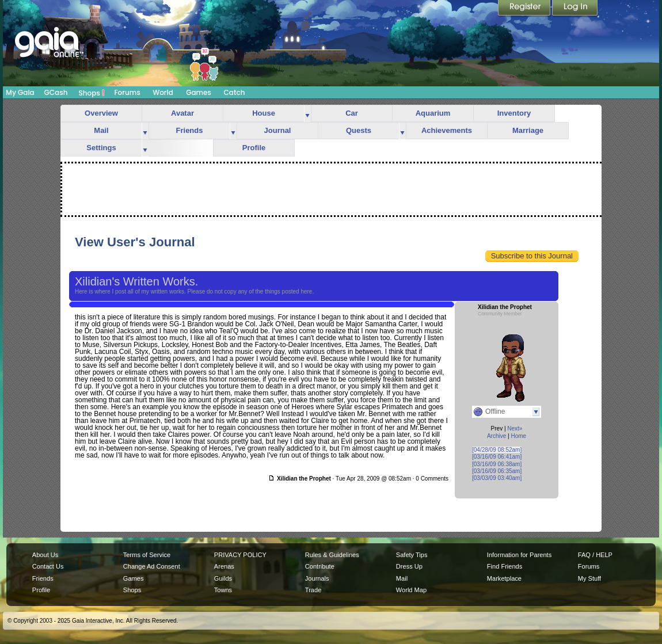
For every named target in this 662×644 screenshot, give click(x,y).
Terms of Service (147, 555)
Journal (278, 130)
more (307, 114)
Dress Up (409, 566)
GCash (56, 92)
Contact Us (48, 566)
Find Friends (505, 566)
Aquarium (433, 113)
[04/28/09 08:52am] (497, 450)
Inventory (514, 113)
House (264, 113)
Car (352, 113)
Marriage (528, 130)
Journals (317, 578)
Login (575, 9)
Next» (515, 428)
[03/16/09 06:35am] (497, 471)
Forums (127, 92)
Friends (190, 130)
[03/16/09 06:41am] (497, 457)
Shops (92, 93)
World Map (411, 590)
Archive (496, 436)
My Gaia (20, 92)
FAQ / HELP (595, 555)
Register (525, 9)
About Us (45, 555)
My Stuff (589, 578)
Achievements (447, 130)
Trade (313, 590)
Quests (359, 130)
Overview (101, 113)
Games (199, 92)
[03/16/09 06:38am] (497, 464)
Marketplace (504, 578)
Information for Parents (519, 555)
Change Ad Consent (152, 566)
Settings (101, 148)
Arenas (224, 566)
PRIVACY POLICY (240, 555)
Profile (254, 148)
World (163, 92)
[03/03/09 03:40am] (497, 478)
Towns (223, 590)
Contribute (320, 566)
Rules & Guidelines (332, 555)
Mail (101, 130)
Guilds (223, 578)
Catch (235, 92)
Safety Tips (412, 555)
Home (518, 436)
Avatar (182, 113)
